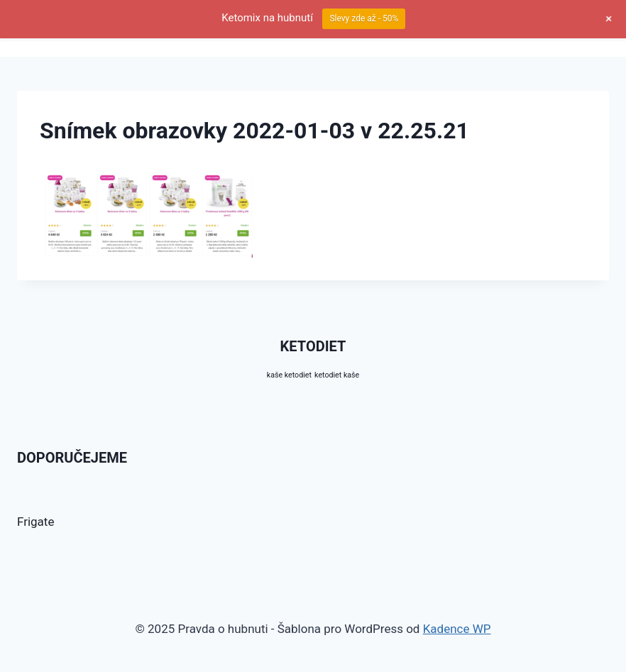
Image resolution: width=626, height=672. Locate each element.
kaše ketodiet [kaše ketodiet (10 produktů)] (289, 375)
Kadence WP (457, 629)
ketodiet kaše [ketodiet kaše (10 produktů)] (337, 375)
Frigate (35, 522)
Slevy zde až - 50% (364, 18)
